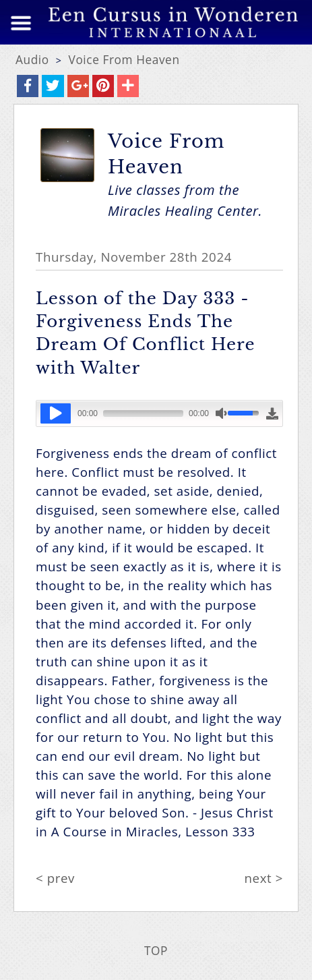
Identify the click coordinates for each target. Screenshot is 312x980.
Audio (32, 60)
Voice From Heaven (124, 60)
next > (264, 878)
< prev (55, 878)
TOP (156, 951)
